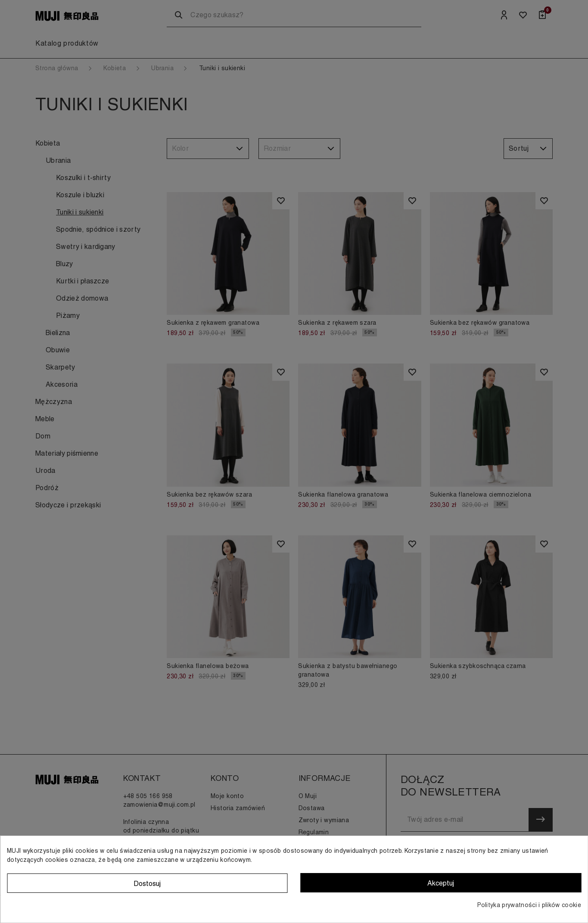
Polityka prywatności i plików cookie (529, 905)
